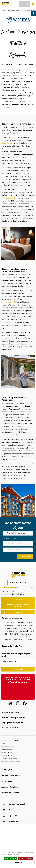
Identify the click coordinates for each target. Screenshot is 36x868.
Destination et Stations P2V (15, 11)
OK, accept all (10, 859)
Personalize (18, 863)
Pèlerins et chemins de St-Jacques (11, 761)
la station (7, 65)
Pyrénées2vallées (10, 713)
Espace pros (14, 816)
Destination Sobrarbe (10, 793)
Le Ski (3, 744)
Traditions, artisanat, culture (9, 758)
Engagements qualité (12, 723)
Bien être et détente (7, 752)
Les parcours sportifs (7, 747)
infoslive (30, 65)
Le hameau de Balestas (12, 198)
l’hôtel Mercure (7, 143)
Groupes (12, 810)
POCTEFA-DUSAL (10, 728)
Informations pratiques (13, 718)
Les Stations (7, 781)
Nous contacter (18, 582)
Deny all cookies (25, 859)
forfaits (19, 65)
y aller (19, 612)
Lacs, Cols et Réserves (7, 755)
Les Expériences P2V (10, 741)
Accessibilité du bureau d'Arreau (18, 606)
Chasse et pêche (6, 764)
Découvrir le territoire (11, 775)
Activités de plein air (7, 750)
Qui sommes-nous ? (17, 804)
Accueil (4, 11)
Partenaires (13, 822)
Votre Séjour (7, 770)
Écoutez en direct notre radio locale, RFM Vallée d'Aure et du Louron (18, 680)
